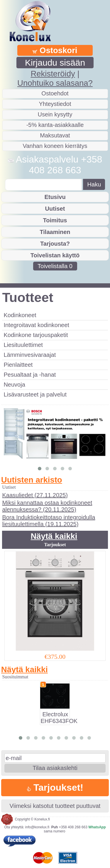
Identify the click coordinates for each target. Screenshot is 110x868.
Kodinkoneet (20, 315)
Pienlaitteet (18, 365)
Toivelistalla (55, 266)
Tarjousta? (55, 244)
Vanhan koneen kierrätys (55, 146)
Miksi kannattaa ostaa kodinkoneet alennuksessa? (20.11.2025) (47, 506)
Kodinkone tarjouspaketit (36, 335)
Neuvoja (14, 385)
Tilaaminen (55, 232)
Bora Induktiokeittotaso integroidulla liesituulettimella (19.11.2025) (49, 521)
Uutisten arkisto (32, 480)
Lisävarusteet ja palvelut (35, 394)
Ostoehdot (55, 93)
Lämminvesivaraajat (30, 355)
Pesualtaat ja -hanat (30, 375)
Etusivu (55, 197)
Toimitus (55, 220)
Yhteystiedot (55, 104)
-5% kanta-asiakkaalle (55, 125)
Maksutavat (55, 135)
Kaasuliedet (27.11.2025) (35, 495)
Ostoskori (55, 50)
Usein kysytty (55, 114)
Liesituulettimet (23, 345)
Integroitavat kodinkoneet (36, 325)
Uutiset (55, 209)
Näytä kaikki (54, 536)
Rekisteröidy (53, 74)
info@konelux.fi (37, 827)
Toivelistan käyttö (55, 255)
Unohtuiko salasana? (55, 83)
